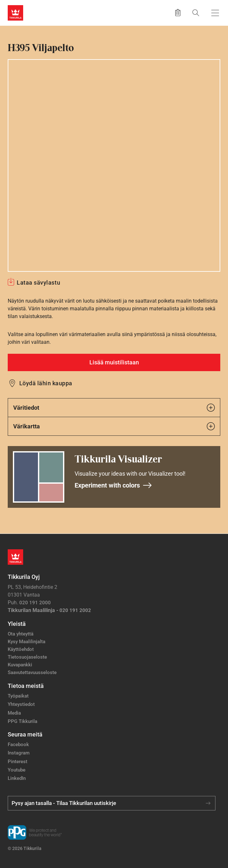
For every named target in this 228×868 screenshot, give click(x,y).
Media (14, 713)
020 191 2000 (35, 603)
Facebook (18, 745)
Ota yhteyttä (21, 634)
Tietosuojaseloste (27, 657)
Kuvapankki (20, 665)
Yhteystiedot (21, 704)
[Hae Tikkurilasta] (196, 13)
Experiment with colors (113, 485)
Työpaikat (18, 696)
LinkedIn (17, 778)
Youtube (17, 770)
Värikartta (114, 426)
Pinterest (18, 762)
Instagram (19, 753)
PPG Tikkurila (23, 721)
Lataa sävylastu (38, 283)
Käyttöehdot (21, 649)
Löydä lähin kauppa (46, 383)
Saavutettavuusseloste (32, 672)
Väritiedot (114, 408)
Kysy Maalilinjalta (27, 642)
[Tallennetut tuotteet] (178, 13)
